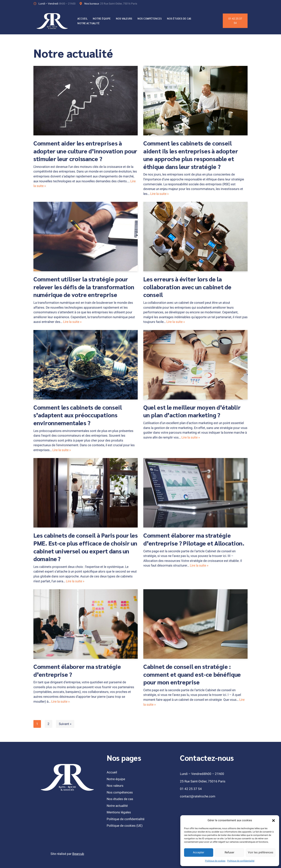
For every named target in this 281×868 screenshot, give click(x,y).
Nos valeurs (124, 18)
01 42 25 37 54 (235, 21)
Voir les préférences (261, 852)
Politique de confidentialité (241, 861)
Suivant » (65, 724)
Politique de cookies (215, 861)
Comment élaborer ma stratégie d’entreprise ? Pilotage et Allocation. (194, 539)
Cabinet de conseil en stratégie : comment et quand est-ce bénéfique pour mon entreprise (192, 674)
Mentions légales (119, 812)
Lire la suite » (159, 194)
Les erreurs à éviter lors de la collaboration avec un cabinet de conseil (187, 287)
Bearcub (78, 853)
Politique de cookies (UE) (125, 825)
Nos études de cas (180, 18)
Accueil (83, 18)
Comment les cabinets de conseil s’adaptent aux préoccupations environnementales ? (78, 415)
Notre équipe (102, 18)
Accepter (199, 852)
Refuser (229, 852)
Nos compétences (150, 18)
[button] (273, 821)
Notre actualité (89, 23)
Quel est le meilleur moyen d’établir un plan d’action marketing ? (192, 411)
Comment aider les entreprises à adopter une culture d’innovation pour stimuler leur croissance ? (85, 151)
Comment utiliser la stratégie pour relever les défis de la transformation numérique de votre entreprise (84, 287)
